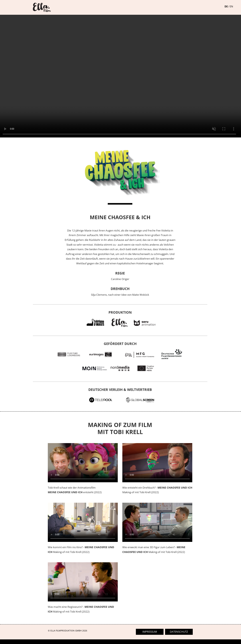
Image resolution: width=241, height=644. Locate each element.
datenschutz (179, 632)
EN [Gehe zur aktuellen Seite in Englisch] (231, 6)
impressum (150, 632)
